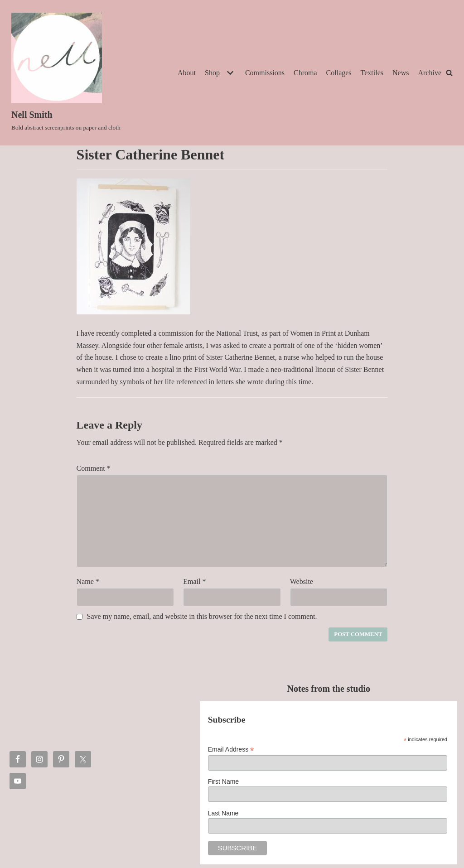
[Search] (449, 73)
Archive (430, 73)
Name (88, 581)
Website (302, 581)
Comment (94, 468)
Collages (339, 73)
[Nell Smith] (66, 73)
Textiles (372, 73)
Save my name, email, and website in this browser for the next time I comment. (202, 616)
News (401, 73)
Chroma (305, 73)
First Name (223, 781)
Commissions (265, 73)
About (187, 73)
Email (194, 581)
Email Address (231, 750)
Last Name (223, 813)
